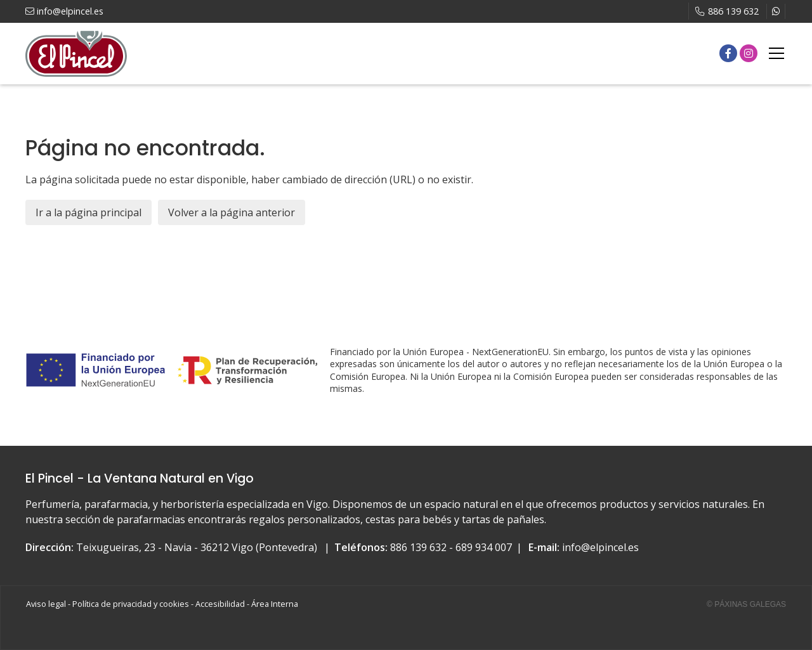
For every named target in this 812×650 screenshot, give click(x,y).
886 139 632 (418, 547)
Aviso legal (46, 604)
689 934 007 (484, 547)
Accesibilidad (220, 604)
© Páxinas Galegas (746, 604)
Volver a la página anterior (232, 212)
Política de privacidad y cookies (131, 604)
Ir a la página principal (88, 212)
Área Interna (275, 604)
